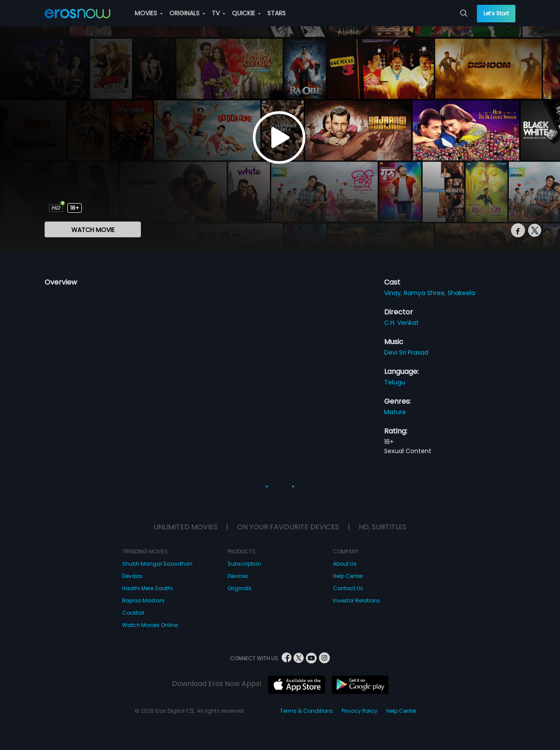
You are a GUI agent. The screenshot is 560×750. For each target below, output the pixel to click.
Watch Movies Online (150, 625)
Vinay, (394, 293)
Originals (240, 588)
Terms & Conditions (306, 711)
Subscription (244, 564)
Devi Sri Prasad (406, 352)
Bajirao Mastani (143, 600)
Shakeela (461, 293)
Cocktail (133, 613)
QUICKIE (246, 13)
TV (219, 13)
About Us (345, 564)
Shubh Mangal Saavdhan (157, 564)
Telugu (395, 382)
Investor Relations (357, 600)
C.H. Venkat (401, 323)
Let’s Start (496, 13)
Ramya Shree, (426, 293)
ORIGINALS (187, 13)
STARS (276, 13)
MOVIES (149, 13)
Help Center (348, 576)
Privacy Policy (360, 711)
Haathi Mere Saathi (147, 588)
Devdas (132, 576)
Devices (238, 576)
